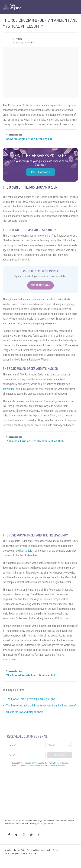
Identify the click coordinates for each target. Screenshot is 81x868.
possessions (51, 245)
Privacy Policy (20, 850)
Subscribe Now (40, 285)
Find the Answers (41, 172)
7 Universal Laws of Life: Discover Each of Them (35, 441)
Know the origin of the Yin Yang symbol (30, 139)
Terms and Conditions (36, 850)
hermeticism (27, 551)
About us (9, 850)
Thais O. (19, 39)
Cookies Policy (52, 850)
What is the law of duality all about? (25, 712)
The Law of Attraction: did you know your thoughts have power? (41, 705)
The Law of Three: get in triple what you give (31, 699)
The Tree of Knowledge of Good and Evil (31, 675)
